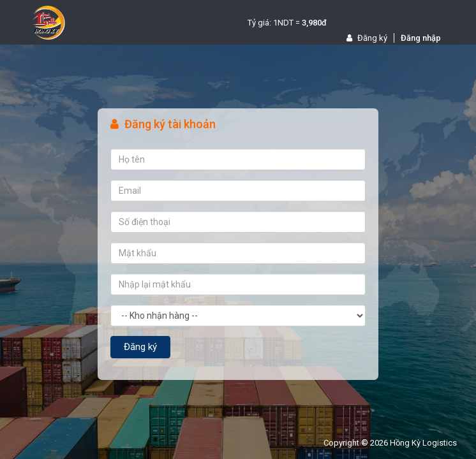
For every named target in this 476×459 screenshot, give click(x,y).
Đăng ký (367, 38)
